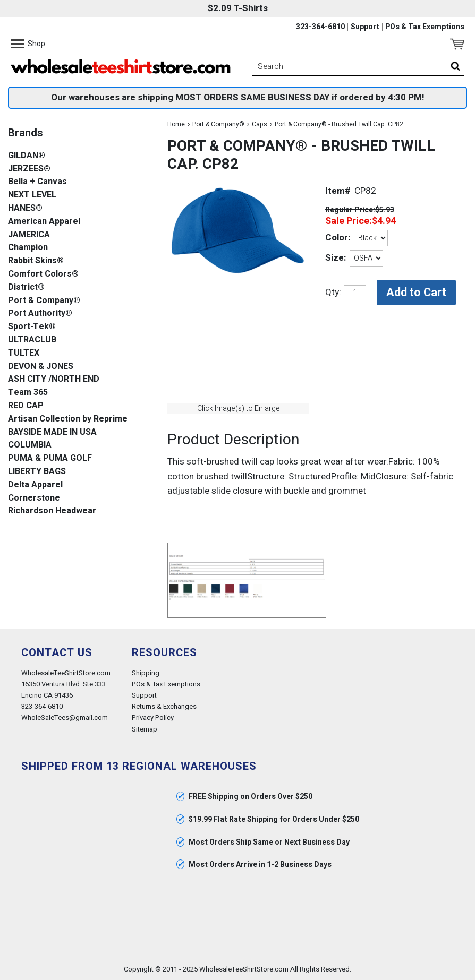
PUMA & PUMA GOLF (50, 458)
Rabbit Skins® (36, 261)
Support (365, 27)
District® (26, 287)
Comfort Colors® (43, 274)
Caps (260, 124)
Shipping (146, 673)
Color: (338, 238)
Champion (28, 248)
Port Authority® (40, 313)
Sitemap (145, 729)
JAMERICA (29, 235)
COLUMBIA (30, 445)
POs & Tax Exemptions (425, 27)
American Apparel (44, 222)
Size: (336, 258)
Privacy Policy (153, 717)
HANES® (25, 208)
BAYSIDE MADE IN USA (52, 432)
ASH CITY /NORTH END (54, 379)
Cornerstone (34, 498)
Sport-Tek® (32, 327)
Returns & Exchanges (164, 706)
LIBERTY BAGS (37, 472)
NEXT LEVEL (32, 195)
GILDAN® (27, 156)
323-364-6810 (320, 27)
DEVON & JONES (41, 367)
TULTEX (24, 353)
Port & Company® (218, 124)
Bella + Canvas (37, 182)
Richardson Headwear (52, 511)
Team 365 (28, 393)
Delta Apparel (35, 485)
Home (176, 124)
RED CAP (26, 406)
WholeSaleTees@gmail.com (65, 717)
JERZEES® (29, 169)
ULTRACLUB (32, 340)
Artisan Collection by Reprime (68, 419)
